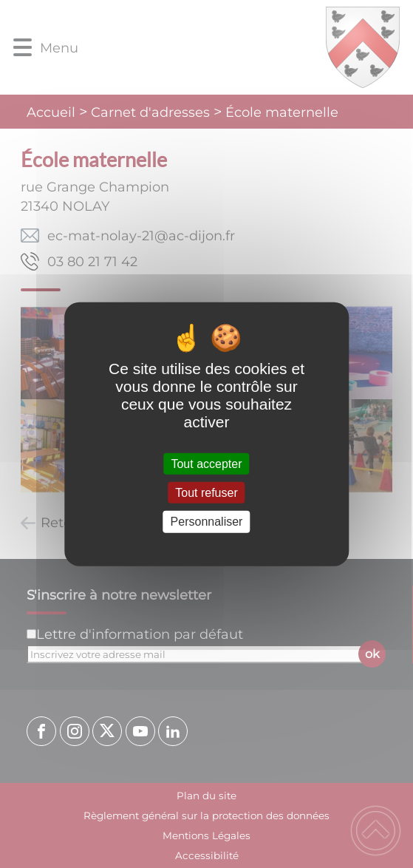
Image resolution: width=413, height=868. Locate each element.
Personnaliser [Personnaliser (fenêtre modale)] (207, 522)
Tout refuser (206, 493)
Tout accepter (206, 464)
